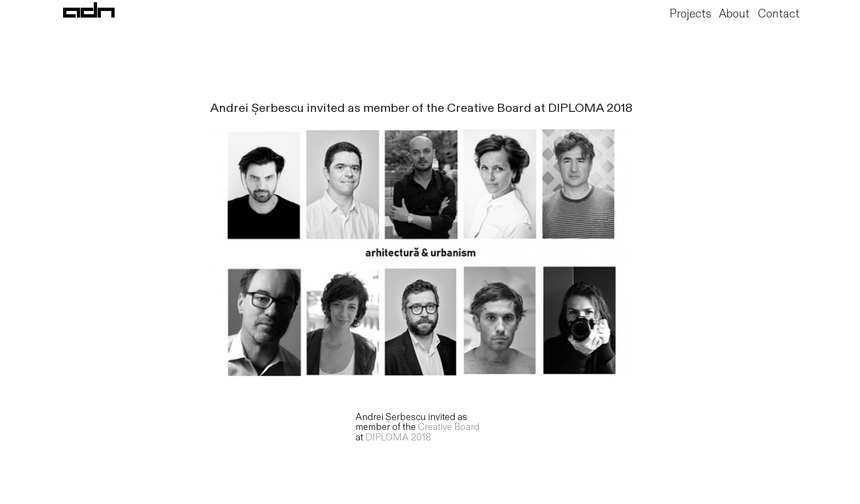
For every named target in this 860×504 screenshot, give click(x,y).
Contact (779, 14)
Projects (691, 14)
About (734, 14)
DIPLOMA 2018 (398, 437)
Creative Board (449, 427)
